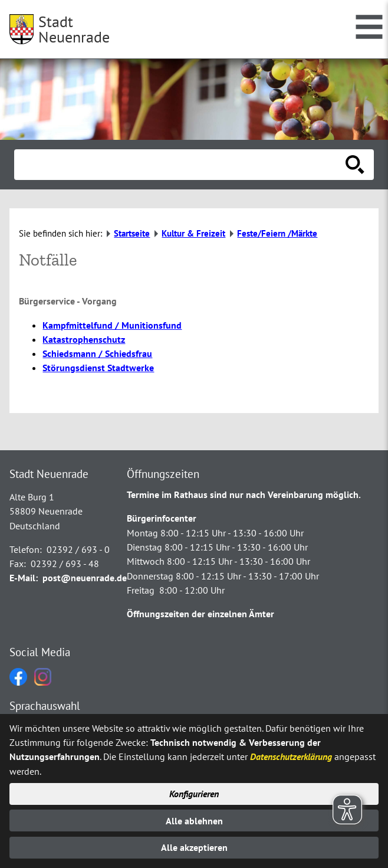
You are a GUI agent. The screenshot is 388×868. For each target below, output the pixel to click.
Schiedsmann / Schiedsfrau (97, 353)
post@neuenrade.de (85, 578)
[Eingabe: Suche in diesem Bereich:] (181, 165)
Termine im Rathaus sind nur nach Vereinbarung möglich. (244, 494)
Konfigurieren (194, 794)
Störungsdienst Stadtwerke (98, 368)
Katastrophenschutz (84, 339)
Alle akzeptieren (194, 847)
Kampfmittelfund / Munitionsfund (112, 325)
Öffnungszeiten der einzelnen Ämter (200, 614)
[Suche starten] (355, 165)
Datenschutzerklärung (291, 756)
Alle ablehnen (194, 821)
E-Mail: (24, 578)
